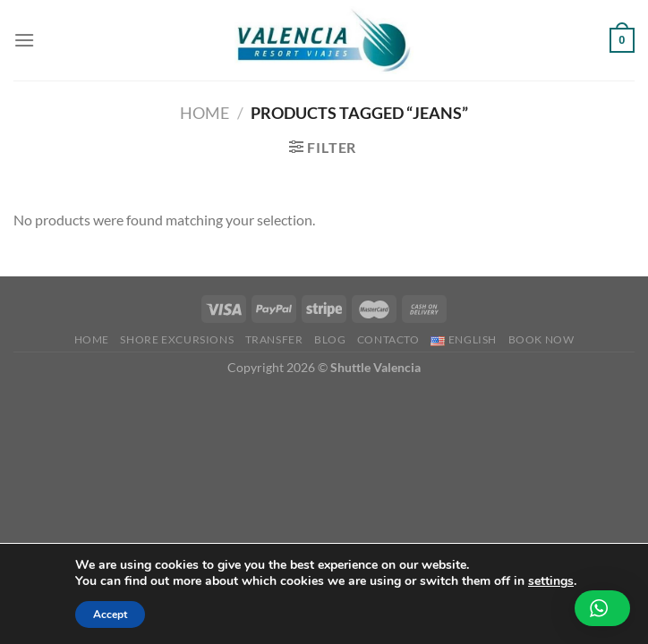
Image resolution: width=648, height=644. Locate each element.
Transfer (274, 339)
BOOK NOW (541, 339)
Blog (330, 339)
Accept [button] (110, 614)
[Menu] (24, 40)
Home (205, 113)
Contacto (388, 339)
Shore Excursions (177, 339)
